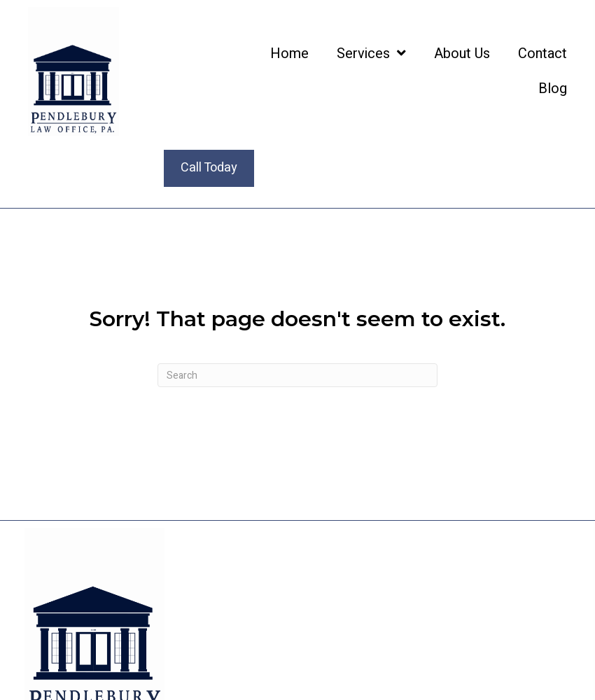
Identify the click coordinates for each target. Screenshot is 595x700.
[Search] (297, 375)
